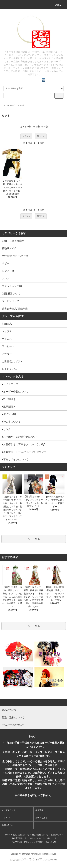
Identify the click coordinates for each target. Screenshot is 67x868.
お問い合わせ (8, 825)
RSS (47, 842)
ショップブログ (36, 842)
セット (22, 105)
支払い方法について (21, 835)
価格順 (37, 127)
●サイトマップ (10, 384)
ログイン (6, 818)
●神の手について (11, 422)
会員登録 (39, 810)
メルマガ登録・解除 (19, 842)
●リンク (6, 429)
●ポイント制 (9, 414)
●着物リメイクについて (15, 459)
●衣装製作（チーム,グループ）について (24, 452)
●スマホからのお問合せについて (20, 437)
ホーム (6, 105)
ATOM (53, 842)
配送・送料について (40, 835)
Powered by (33, 860)
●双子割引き (9, 399)
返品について (56, 835)
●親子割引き (9, 407)
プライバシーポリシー (45, 838)
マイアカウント (9, 810)
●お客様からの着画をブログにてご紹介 (24, 444)
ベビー (14, 105)
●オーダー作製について (15, 392)
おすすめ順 (26, 127)
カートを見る (41, 818)
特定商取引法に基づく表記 (23, 838)
